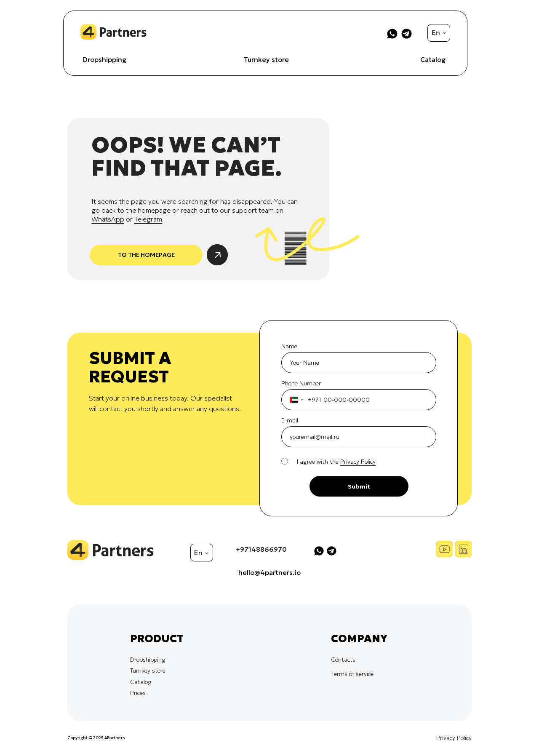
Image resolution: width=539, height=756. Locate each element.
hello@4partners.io (269, 572)
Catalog (433, 59)
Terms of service (352, 674)
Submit (359, 486)
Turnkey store (266, 59)
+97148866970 (261, 549)
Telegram (148, 219)
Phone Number (301, 383)
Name (289, 346)
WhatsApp (108, 219)
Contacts (343, 660)
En (436, 32)
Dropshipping (105, 59)
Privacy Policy (454, 738)
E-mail (290, 420)
